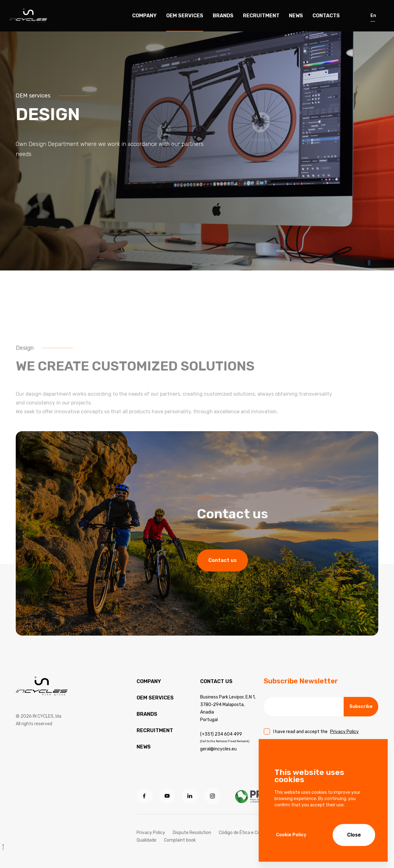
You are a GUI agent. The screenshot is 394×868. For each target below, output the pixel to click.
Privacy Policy (344, 732)
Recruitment (261, 16)
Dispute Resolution (192, 833)
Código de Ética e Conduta (245, 833)
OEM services (155, 698)
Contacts (326, 16)
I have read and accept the (316, 732)
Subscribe (361, 707)
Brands (223, 16)
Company (144, 16)
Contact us (222, 584)
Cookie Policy (291, 835)
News (296, 16)
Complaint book (180, 840)
